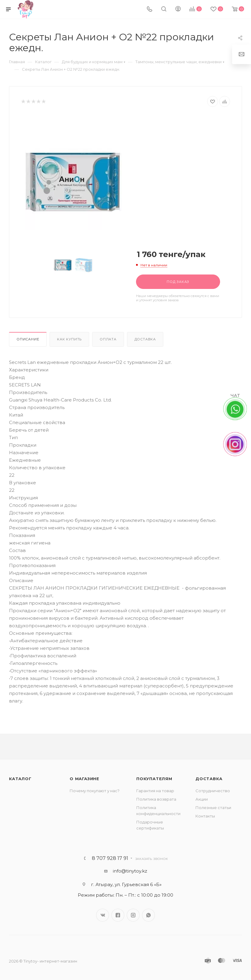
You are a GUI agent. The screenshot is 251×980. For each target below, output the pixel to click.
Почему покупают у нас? (95, 791)
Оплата (108, 339)
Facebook (118, 915)
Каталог (20, 779)
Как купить (69, 339)
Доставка (145, 339)
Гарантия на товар (155, 791)
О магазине (85, 779)
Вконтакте (103, 915)
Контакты (205, 816)
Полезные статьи (213, 808)
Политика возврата (156, 799)
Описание (28, 339)
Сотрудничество (213, 791)
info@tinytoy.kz (130, 871)
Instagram (133, 915)
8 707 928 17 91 (110, 858)
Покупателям (154, 779)
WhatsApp (148, 915)
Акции (202, 799)
